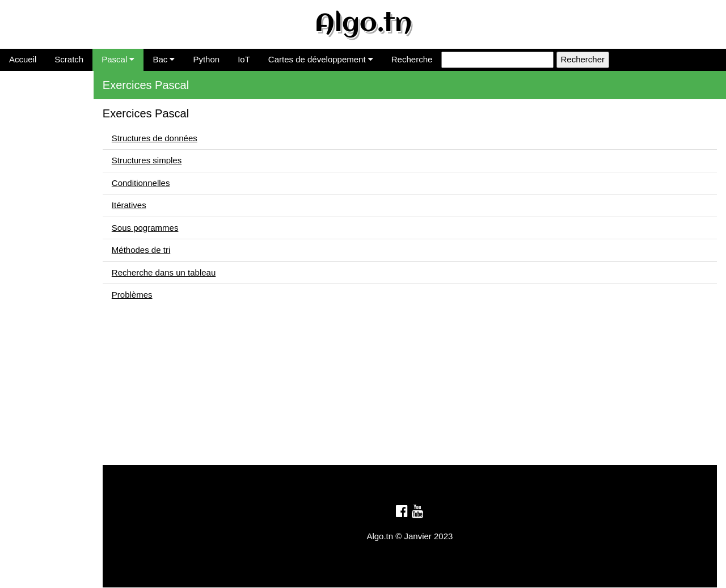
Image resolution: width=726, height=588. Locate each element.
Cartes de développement (321, 59)
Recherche (412, 59)
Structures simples (39, 124)
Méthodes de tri (34, 194)
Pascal (118, 59)
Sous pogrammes (38, 177)
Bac (164, 59)
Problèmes (25, 228)
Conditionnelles (34, 142)
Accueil (23, 59)
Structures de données (47, 107)
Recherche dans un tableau (56, 211)
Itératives (22, 159)
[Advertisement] (420, 386)
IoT (244, 59)
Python (206, 59)
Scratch (69, 59)
